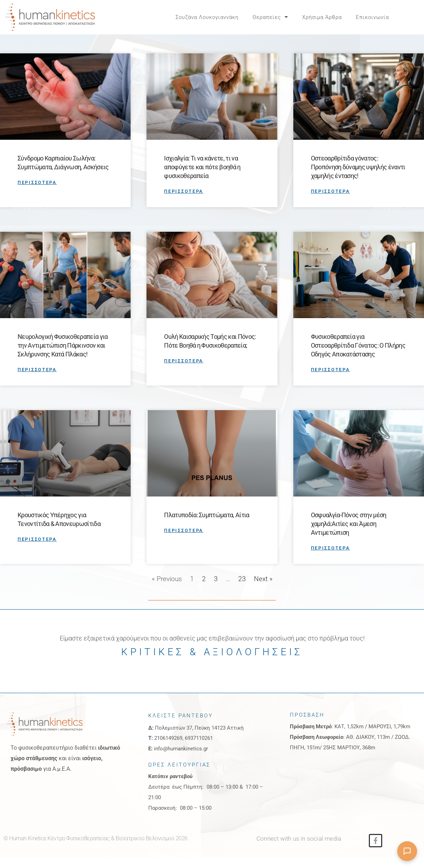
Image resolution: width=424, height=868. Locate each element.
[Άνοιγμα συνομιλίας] (407, 851)
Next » (263, 590)
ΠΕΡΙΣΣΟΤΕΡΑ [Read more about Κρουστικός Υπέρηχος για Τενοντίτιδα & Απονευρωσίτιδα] (37, 550)
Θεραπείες (270, 17)
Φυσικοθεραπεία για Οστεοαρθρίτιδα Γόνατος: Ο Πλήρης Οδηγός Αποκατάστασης (358, 357)
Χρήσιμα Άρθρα (322, 17)
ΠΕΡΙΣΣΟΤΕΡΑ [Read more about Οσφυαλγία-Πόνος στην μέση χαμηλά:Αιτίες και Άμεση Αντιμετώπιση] (331, 559)
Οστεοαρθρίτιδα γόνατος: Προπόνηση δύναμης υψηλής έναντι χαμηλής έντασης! (358, 178)
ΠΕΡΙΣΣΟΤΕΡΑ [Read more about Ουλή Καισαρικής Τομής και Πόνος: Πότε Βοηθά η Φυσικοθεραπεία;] (184, 372)
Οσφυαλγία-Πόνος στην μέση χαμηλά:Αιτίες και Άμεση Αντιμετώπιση (349, 535)
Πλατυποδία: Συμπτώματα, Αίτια (207, 526)
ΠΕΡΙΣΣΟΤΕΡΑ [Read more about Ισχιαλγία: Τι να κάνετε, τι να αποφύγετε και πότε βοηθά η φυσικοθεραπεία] (184, 202)
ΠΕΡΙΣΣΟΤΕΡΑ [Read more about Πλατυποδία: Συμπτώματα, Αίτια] (184, 541)
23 (242, 590)
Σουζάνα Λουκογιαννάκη (207, 17)
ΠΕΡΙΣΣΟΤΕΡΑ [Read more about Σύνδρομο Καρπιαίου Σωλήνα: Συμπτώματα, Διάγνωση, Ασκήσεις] (37, 194)
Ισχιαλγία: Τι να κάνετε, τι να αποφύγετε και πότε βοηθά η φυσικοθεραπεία (202, 178)
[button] (411, 17)
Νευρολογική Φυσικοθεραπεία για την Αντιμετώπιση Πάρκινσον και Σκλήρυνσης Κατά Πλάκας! (63, 357)
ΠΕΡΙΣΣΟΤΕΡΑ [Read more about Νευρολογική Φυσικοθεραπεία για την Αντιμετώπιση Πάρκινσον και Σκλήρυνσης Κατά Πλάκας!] (37, 381)
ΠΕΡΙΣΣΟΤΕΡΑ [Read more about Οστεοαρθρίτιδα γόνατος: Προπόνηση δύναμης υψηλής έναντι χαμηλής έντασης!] (331, 202)
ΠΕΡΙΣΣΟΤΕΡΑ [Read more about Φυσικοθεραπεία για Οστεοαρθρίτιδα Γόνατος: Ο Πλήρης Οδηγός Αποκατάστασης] (331, 381)
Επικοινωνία (372, 17)
